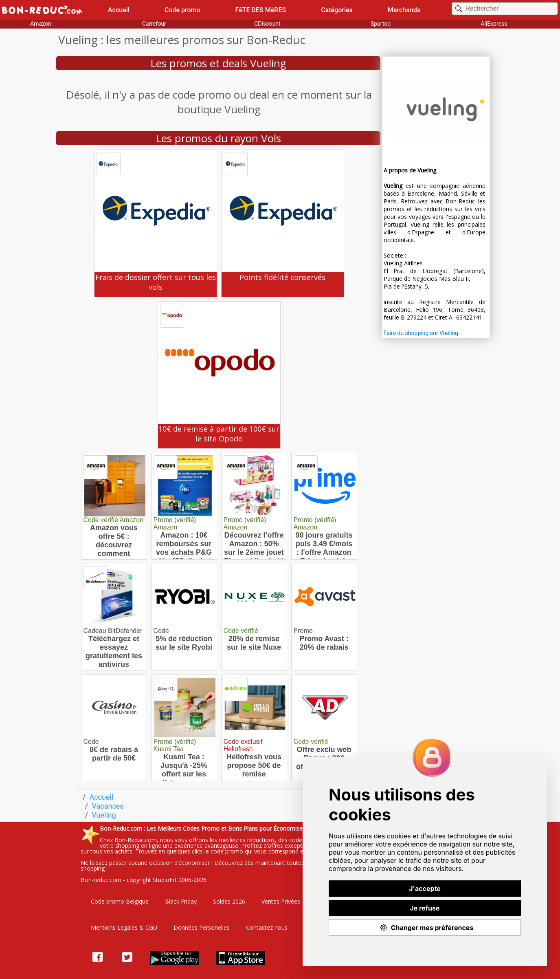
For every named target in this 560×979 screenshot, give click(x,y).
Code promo (182, 10)
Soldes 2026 (229, 901)
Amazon (41, 24)
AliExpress (494, 24)
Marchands (404, 10)
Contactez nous (267, 927)
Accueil (119, 10)
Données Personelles (202, 927)
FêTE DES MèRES (261, 10)
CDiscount (267, 24)
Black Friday (181, 901)
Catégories (337, 10)
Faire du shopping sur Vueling (421, 333)
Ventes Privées (281, 901)
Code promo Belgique (120, 901)
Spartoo (381, 24)
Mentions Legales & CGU (124, 927)
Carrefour (154, 24)
